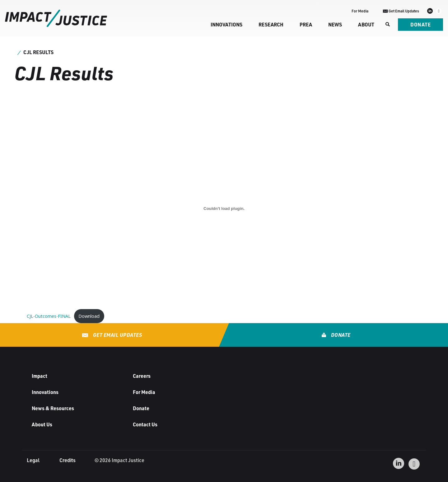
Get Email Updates (117, 335)
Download (89, 316)
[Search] (387, 25)
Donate (420, 24)
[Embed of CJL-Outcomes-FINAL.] (224, 208)
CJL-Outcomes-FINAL (49, 316)
